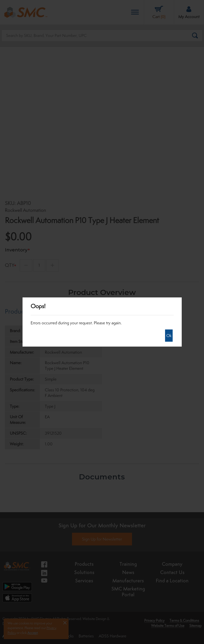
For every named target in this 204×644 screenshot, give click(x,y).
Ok (169, 336)
